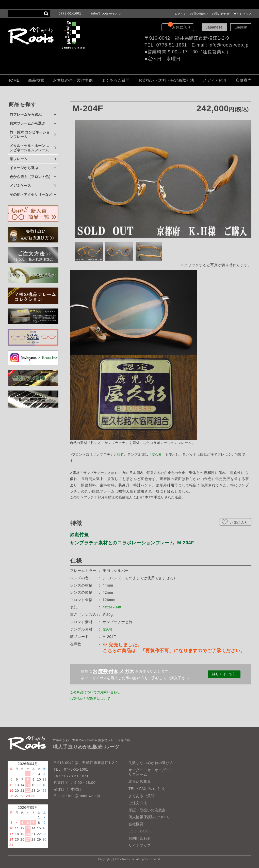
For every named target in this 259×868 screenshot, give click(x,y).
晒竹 (121, 455)
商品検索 (36, 80)
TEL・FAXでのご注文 (147, 789)
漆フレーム (19, 159)
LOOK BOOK (140, 831)
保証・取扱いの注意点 (147, 810)
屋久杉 (157, 455)
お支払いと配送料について (92, 698)
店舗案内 (244, 80)
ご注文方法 (138, 803)
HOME (13, 80)
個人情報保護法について (149, 817)
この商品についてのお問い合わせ (98, 692)
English (241, 27)
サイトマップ (242, 14)
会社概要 (136, 824)
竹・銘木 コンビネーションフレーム (30, 134)
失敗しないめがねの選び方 (151, 763)
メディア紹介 (215, 80)
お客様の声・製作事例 (73, 80)
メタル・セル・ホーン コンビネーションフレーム (30, 148)
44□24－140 (113, 607)
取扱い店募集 (140, 782)
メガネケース (20, 186)
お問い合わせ (221, 14)
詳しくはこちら (224, 674)
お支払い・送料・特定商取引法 (166, 80)
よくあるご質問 (116, 80)
